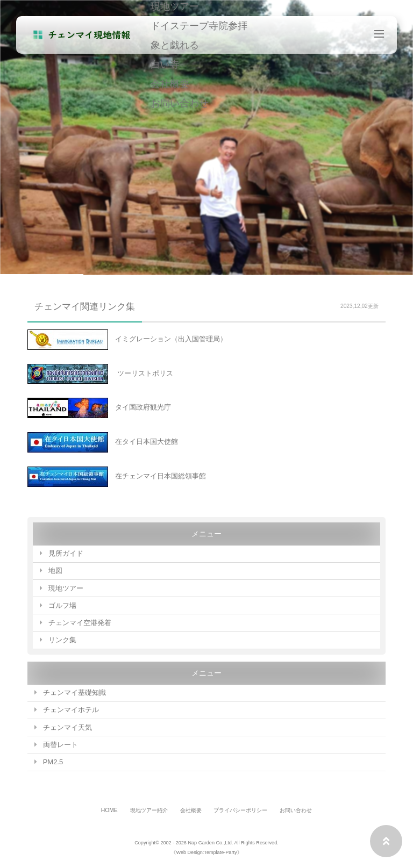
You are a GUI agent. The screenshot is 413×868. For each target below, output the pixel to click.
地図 (55, 571)
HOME (109, 810)
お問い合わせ (180, 103)
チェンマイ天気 (67, 727)
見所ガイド (66, 553)
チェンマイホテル (71, 710)
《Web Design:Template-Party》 (206, 852)
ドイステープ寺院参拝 (199, 25)
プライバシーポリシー (240, 810)
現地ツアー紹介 (149, 810)
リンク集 (62, 640)
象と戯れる (175, 45)
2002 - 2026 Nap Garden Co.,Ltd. (197, 843)
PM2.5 (53, 762)
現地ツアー (66, 588)
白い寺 (165, 64)
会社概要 (170, 83)
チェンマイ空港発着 (80, 623)
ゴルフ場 (62, 605)
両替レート (60, 745)
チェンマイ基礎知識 (74, 693)
